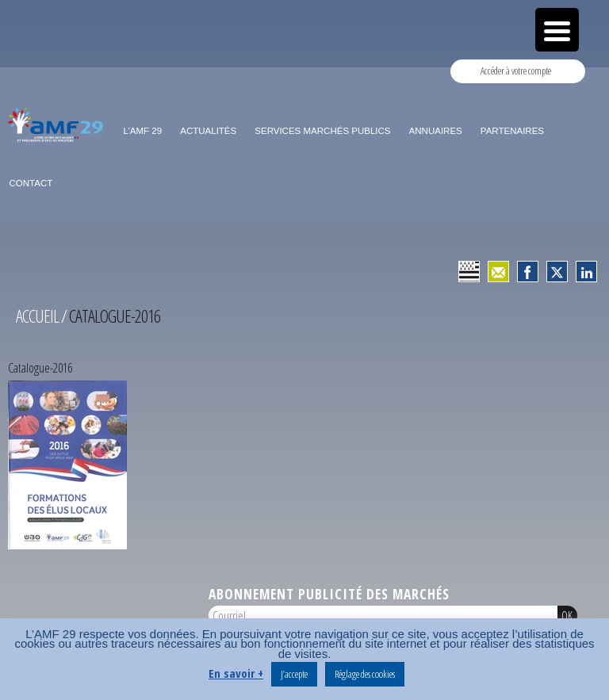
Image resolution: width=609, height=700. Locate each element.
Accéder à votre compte (516, 71)
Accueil (37, 316)
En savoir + (236, 673)
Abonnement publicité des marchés (329, 594)
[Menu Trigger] (557, 30)
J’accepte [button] (294, 674)
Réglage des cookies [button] (365, 674)
